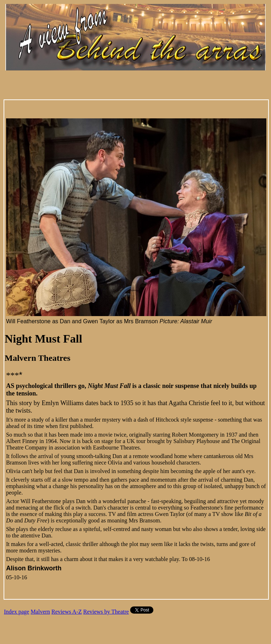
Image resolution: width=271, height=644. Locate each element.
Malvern (40, 612)
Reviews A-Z (67, 612)
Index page (17, 612)
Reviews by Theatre (106, 612)
